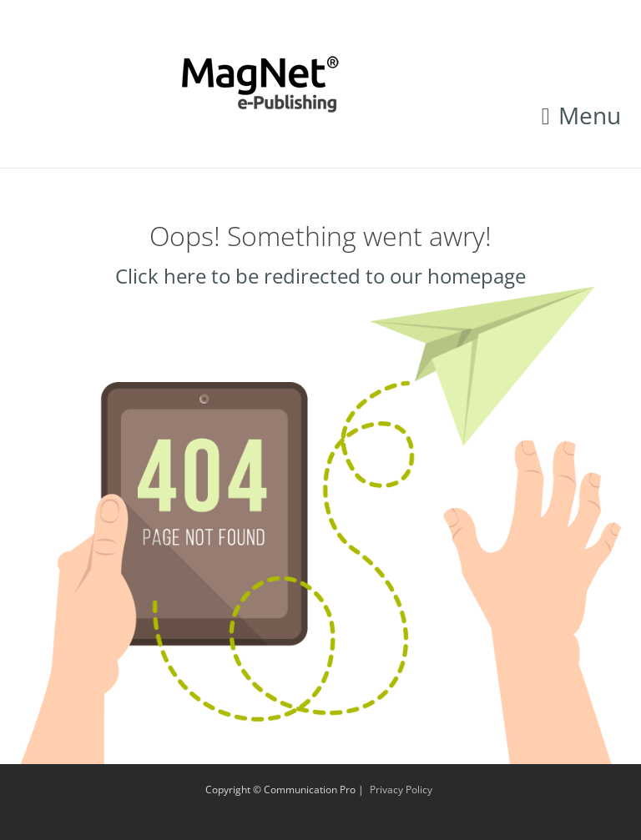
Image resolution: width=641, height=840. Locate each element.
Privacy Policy (401, 790)
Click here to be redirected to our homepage (320, 276)
